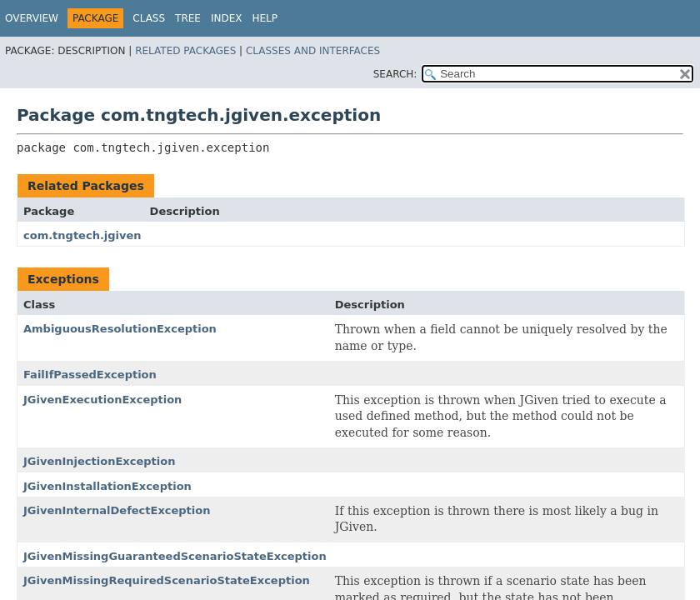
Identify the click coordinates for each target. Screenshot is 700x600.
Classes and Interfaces (313, 51)
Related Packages (185, 51)
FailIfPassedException (90, 375)
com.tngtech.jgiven (82, 235)
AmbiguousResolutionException (120, 329)
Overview (32, 18)
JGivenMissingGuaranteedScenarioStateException (175, 556)
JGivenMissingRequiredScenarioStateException (167, 580)
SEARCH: (395, 74)
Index (227, 18)
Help (265, 18)
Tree (188, 18)
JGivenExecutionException (102, 400)
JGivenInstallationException (107, 486)
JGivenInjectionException (99, 461)
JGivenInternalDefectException (117, 510)
